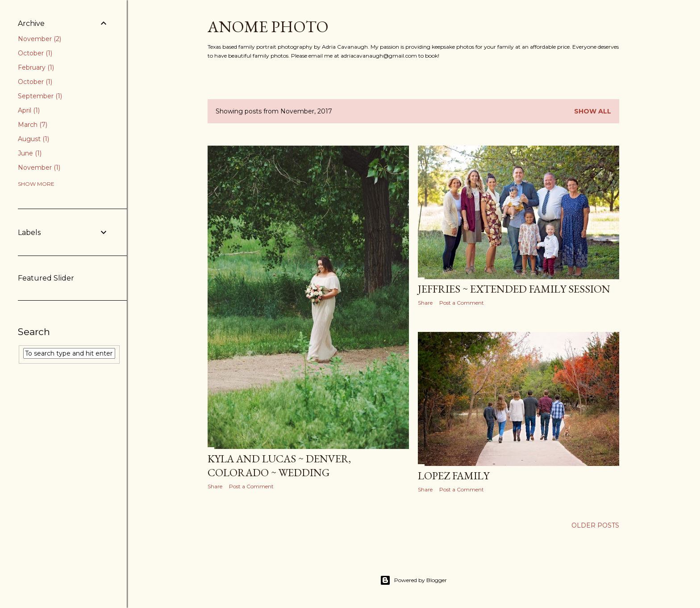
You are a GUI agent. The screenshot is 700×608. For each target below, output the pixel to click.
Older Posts (595, 525)
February (36, 67)
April (29, 110)
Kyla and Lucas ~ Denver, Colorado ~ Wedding (279, 465)
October (35, 53)
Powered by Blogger (413, 580)
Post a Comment (251, 486)
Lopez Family (454, 476)
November (40, 39)
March (33, 125)
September (40, 96)
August (33, 139)
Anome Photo (268, 27)
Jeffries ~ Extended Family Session (514, 289)
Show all (593, 111)
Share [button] (215, 486)
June (30, 153)
